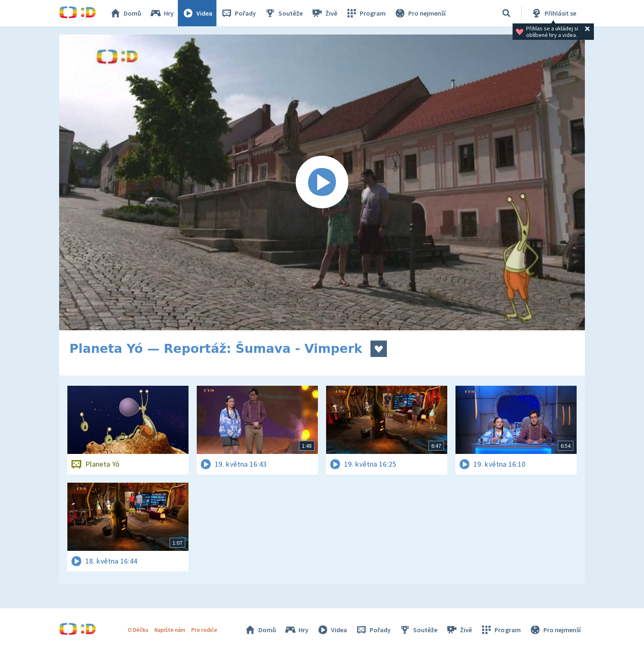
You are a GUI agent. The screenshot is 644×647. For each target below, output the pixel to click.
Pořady (238, 13)
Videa (197, 13)
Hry (162, 13)
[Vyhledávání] (506, 13)
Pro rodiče (204, 630)
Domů (125, 13)
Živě (324, 13)
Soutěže (283, 13)
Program (366, 13)
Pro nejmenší (420, 13)
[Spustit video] (322, 182)
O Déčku (138, 630)
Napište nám (170, 630)
